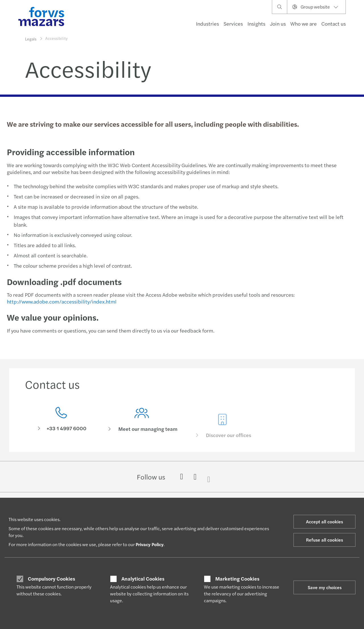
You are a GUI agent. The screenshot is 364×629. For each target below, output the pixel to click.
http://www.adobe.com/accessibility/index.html (61, 301)
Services (233, 23)
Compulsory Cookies (51, 579)
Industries (207, 23)
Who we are (304, 23)
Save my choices (325, 587)
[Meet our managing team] (142, 429)
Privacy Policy (150, 544)
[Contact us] (61, 420)
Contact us (334, 23)
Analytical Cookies (143, 579)
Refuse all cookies (324, 540)
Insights (256, 23)
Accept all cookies (324, 522)
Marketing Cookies (237, 579)
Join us (278, 23)
